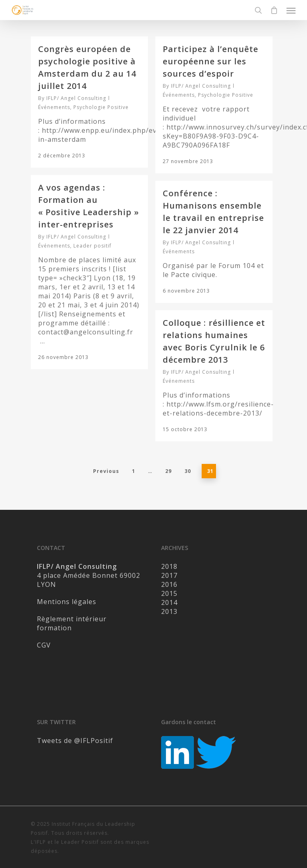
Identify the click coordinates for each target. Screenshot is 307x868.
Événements (54, 107)
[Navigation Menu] (291, 10)
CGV (44, 645)
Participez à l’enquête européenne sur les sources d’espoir (210, 61)
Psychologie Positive (101, 107)
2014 (169, 602)
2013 (169, 611)
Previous (106, 471)
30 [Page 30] (188, 471)
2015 (169, 593)
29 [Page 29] (168, 471)
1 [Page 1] (134, 471)
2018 (169, 566)
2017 (169, 575)
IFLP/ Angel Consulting (76, 98)
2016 (169, 584)
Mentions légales (67, 602)
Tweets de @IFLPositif (75, 741)
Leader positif (92, 246)
